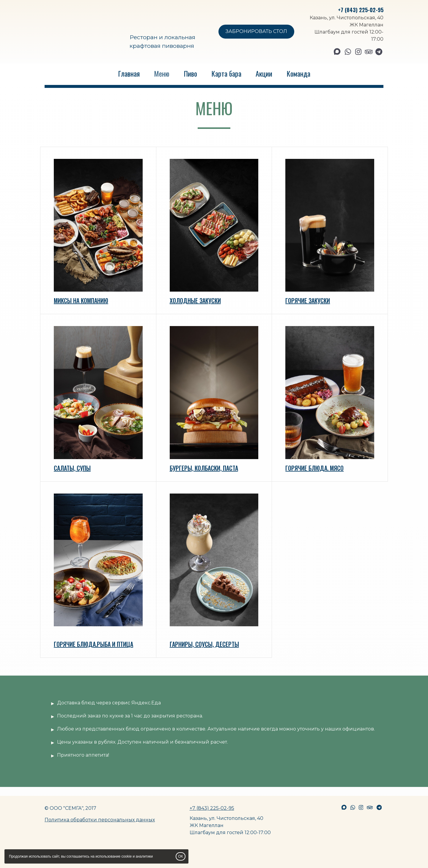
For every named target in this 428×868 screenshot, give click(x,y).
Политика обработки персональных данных (100, 820)
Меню (162, 73)
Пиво (190, 73)
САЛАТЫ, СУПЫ (72, 468)
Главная (129, 73)
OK (181, 856)
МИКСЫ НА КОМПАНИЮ (81, 301)
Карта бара (226, 73)
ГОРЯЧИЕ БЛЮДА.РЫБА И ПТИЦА (93, 644)
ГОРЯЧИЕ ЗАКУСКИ (308, 301)
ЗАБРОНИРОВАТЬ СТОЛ (256, 31)
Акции (264, 73)
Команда (298, 73)
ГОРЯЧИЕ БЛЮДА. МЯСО (314, 468)
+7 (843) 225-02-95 (361, 10)
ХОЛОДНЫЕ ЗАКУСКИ (195, 301)
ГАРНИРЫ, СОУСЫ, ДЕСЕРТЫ (204, 644)
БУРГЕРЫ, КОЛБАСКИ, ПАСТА (204, 468)
